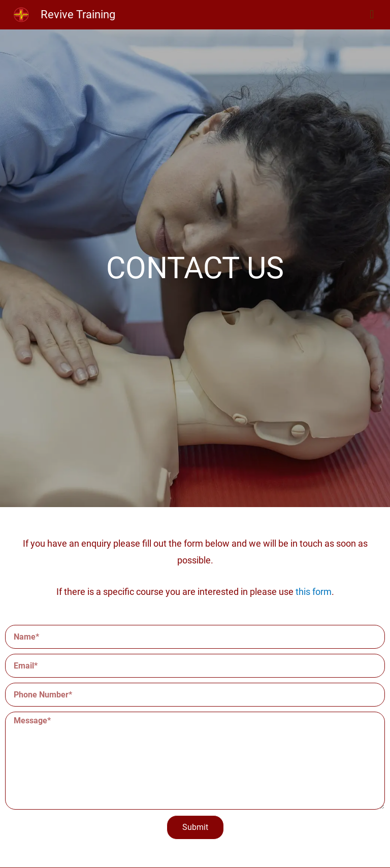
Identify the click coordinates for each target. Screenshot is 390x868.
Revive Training (78, 14)
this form (314, 592)
